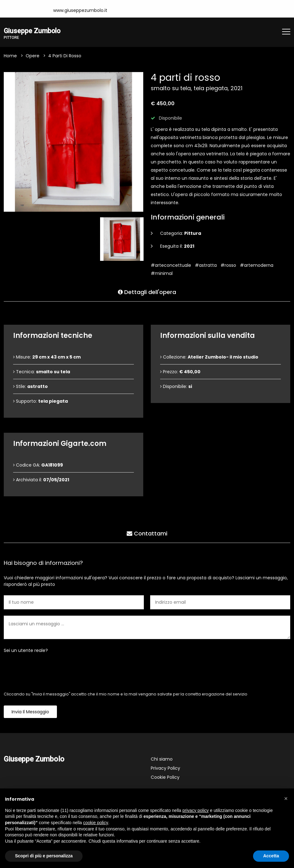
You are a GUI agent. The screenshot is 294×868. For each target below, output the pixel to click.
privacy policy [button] (195, 810)
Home (10, 56)
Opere (33, 56)
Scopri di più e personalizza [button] (44, 856)
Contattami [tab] (147, 533)
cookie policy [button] (96, 823)
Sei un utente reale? (26, 651)
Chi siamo (162, 760)
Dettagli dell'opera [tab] (147, 291)
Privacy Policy (165, 769)
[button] (286, 798)
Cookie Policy (165, 778)
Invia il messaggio (30, 712)
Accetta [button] (271, 856)
